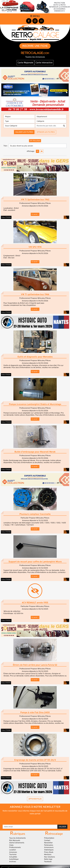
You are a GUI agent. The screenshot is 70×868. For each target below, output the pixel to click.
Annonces (13, 852)
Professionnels (15, 847)
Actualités (13, 857)
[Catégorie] (51, 121)
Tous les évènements (17, 838)
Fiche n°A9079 (6, 778)
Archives (13, 862)
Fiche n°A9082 (6, 579)
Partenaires (49, 845)
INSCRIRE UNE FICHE (35, 46)
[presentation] (35, 820)
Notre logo (48, 859)
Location (13, 850)
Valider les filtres (24, 132)
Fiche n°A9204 (6, 312)
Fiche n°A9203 (6, 422)
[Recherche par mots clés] (49, 126)
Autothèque (14, 859)
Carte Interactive (44, 63)
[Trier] (38, 146)
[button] (35, 184)
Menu (35, 16)
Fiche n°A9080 (6, 730)
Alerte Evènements (17, 843)
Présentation (49, 838)
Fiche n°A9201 (6, 375)
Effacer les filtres (46, 132)
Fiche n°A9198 (6, 532)
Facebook (48, 862)
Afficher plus (35, 799)
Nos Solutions (50, 857)
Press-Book (49, 852)
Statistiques (49, 850)
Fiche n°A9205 (6, 265)
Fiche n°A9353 (6, 621)
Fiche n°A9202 (6, 470)
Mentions (48, 854)
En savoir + (35, 214)
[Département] (51, 117)
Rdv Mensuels (15, 840)
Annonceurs (49, 847)
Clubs (11, 845)
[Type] (19, 121)
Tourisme (13, 854)
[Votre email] (30, 827)
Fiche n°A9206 (6, 217)
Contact (47, 840)
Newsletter (48, 843)
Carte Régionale (25, 63)
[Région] (19, 117)
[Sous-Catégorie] (19, 126)
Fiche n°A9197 (6, 683)
